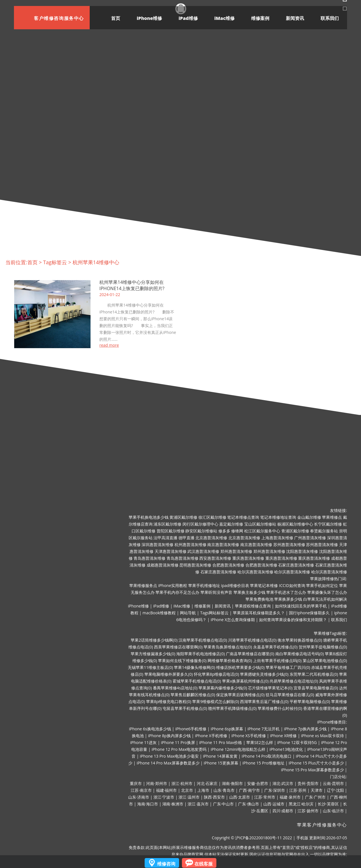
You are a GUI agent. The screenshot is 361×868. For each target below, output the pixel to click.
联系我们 (330, 18)
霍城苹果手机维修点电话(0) (197, 681)
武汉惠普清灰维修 (203, 551)
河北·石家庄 (207, 783)
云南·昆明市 (333, 783)
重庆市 (136, 783)
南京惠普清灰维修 (223, 544)
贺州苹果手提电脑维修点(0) (323, 647)
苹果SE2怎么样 (260, 742)
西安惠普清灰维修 (215, 558)
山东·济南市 (139, 797)
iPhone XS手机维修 (249, 736)
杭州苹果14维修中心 (96, 262)
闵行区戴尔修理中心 (200, 524)
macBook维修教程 (159, 613)
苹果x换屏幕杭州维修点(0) (245, 681)
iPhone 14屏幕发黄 (220, 756)
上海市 (203, 790)
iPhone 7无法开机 (263, 729)
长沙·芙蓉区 (328, 804)
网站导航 (188, 613)
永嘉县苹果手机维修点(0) (275, 647)
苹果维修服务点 (143, 585)
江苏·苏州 (298, 790)
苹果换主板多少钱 (249, 592)
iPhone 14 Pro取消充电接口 (267, 756)
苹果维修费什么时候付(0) (280, 708)
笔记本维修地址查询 (278, 517)
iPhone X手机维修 (211, 736)
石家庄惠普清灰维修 (296, 565)
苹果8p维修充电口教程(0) (169, 701)
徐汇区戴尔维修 (212, 517)
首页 (116, 18)
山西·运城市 (274, 804)
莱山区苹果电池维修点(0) (325, 661)
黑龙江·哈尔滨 (301, 804)
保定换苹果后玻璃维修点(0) (240, 695)
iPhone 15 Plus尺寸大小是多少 (316, 763)
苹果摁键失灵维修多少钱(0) (264, 674)
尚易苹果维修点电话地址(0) (294, 681)
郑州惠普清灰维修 (236, 551)
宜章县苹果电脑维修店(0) (316, 688)
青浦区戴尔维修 (295, 531)
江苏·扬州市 (308, 811)
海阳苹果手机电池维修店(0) (200, 654)
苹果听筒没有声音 (216, 592)
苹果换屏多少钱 (288, 599)
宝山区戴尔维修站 (260, 524)
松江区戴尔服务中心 (262, 531)
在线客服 (204, 864)
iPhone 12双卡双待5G (297, 742)
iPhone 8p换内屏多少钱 (169, 736)
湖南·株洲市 (173, 804)
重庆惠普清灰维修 (248, 558)
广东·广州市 (315, 797)
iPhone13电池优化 (286, 749)
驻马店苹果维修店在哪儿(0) (290, 695)
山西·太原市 (240, 797)
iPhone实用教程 (173, 585)
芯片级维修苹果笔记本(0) (270, 688)
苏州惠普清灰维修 (289, 544)
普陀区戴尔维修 (171, 531)
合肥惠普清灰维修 (228, 565)
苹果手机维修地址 (204, 585)
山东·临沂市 (333, 811)
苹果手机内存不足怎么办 (177, 592)
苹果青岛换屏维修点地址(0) (228, 647)
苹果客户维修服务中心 (322, 825)
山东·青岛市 (224, 790)
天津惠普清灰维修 (171, 551)
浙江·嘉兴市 (198, 804)
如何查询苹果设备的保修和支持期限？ (293, 620)
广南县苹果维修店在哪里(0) (250, 654)
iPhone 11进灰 (143, 742)
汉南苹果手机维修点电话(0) (203, 640)
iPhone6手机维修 (191, 729)
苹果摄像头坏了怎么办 (327, 592)
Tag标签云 (55, 262)
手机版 (302, 838)
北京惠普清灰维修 (211, 538)
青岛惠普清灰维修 (149, 558)
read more (109, 345)
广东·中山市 (223, 804)
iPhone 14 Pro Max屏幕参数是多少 (168, 763)
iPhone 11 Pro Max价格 (221, 742)
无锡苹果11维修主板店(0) (150, 667)
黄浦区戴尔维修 (183, 517)
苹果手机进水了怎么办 (286, 592)
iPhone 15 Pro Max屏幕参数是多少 (312, 770)
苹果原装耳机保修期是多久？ (259, 613)
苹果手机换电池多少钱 (149, 517)
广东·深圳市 (275, 790)
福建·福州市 (167, 790)
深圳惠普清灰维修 (157, 544)
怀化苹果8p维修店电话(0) (217, 674)
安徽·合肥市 (258, 783)
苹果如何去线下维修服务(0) (182, 661)
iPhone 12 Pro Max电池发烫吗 (179, 749)
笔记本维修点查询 (243, 517)
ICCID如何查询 (292, 585)
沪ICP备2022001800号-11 (259, 838)
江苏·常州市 (265, 797)
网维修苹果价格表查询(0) (230, 661)
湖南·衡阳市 (232, 783)
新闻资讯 (295, 18)
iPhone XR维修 (284, 736)
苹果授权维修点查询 (253, 606)
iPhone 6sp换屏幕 (227, 729)
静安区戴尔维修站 (201, 531)
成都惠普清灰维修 (163, 565)
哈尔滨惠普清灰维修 (255, 572)
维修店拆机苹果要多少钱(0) (240, 667)
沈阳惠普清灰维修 (302, 551)
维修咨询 (166, 864)
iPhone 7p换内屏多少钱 (305, 729)
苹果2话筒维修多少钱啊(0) (154, 640)
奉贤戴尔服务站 (324, 531)
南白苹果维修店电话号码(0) (300, 654)
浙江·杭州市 (182, 783)
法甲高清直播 (165, 538)
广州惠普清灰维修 (310, 538)
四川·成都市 (283, 811)
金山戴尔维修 (309, 517)
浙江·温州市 (189, 797)
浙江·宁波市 (164, 797)
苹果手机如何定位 (322, 585)
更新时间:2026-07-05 (328, 838)
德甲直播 (186, 538)
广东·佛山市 (249, 804)
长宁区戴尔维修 (328, 524)
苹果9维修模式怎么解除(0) (216, 701)
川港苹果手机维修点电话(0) (252, 640)
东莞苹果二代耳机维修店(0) (314, 674)
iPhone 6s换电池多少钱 (150, 729)
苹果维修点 (332, 517)
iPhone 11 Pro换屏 (178, 742)
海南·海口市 (148, 804)
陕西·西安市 (214, 797)
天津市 (317, 790)
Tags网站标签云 (214, 613)
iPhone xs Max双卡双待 (322, 736)
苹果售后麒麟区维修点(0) (193, 695)
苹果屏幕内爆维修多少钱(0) (223, 688)
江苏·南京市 (141, 790)
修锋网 (237, 531)
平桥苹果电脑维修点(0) (310, 701)
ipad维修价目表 (235, 585)
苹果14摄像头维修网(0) (194, 667)
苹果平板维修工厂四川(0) (288, 667)
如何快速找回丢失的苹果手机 (301, 606)
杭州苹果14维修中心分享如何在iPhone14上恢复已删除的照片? (132, 285)
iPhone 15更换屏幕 (221, 763)
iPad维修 (188, 18)
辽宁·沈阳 (335, 790)
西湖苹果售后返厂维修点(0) (264, 701)
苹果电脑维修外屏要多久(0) (169, 674)
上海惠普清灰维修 (277, 538)
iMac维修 (224, 18)
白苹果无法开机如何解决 (325, 599)
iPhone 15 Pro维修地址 (263, 763)
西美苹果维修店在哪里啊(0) (178, 647)
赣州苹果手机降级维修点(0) (232, 708)
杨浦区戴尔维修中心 (295, 524)
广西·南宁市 (249, 790)
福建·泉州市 (290, 797)
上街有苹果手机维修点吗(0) (277, 661)
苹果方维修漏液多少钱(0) (153, 654)
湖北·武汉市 (283, 783)
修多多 (224, 531)
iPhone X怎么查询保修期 (233, 620)
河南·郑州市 (157, 783)
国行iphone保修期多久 (309, 613)
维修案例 (260, 18)
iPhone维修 (149, 18)
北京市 (187, 790)
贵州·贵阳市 (308, 783)
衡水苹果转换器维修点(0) (300, 640)
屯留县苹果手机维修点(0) (185, 708)
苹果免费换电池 (259, 599)
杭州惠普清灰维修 (190, 544)
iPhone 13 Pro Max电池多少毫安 (169, 756)
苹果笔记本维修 (264, 585)
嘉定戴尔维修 (231, 524)
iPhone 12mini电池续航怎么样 (238, 749)
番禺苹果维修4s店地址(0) (175, 688)
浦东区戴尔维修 (167, 524)
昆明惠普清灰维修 (195, 565)
